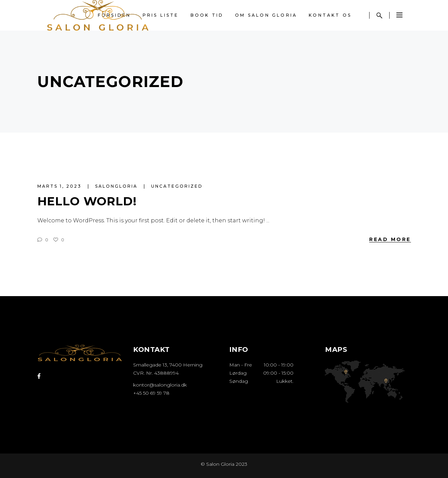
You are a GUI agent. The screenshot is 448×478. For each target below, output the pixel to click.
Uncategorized (177, 186)
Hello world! (87, 201)
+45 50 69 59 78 (151, 393)
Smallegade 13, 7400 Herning (168, 365)
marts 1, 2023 (60, 186)
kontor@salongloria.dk (160, 385)
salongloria (117, 186)
